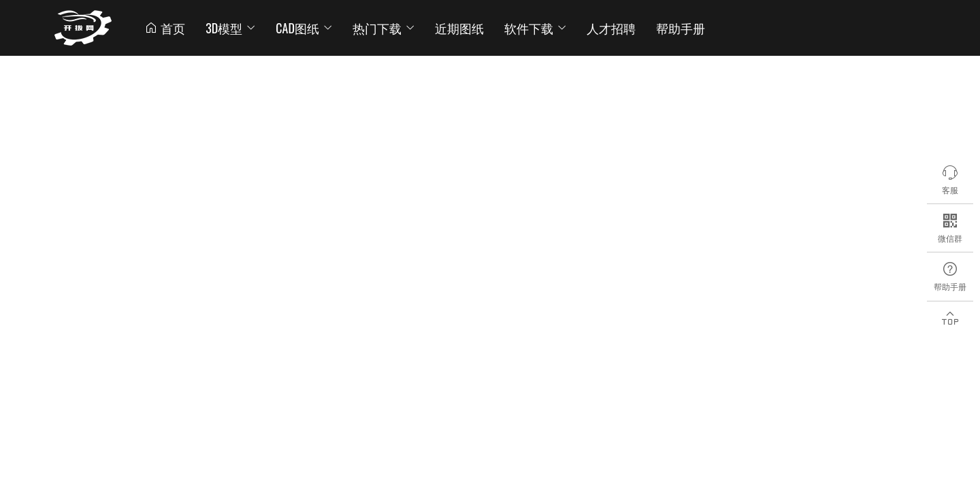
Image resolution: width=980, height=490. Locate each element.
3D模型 (230, 28)
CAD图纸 (304, 28)
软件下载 (535, 28)
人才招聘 (611, 28)
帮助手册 (681, 28)
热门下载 (383, 28)
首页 (165, 28)
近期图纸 (459, 28)
